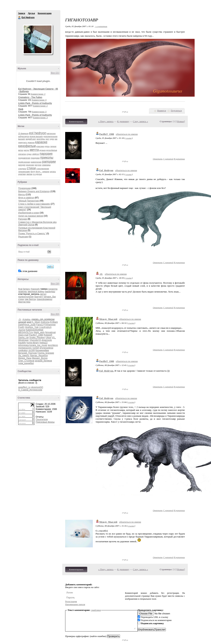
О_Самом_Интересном (30, 390)
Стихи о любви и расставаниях (34, 204)
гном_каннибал (26, 363)
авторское (51, 134)
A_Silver (36, 322)
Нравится (162, 111)
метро (27, 150)
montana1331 (25, 348)
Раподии (23, 219)
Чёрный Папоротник (29, 201)
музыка (43, 150)
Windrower (23, 340)
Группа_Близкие (46, 353)
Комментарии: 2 (38, 94)
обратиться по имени (127, 134)
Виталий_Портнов (28, 353)
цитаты (53, 172)
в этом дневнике (29, 271)
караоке (41, 142)
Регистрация (71, 601)
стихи (31, 168)
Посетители (42, 419)
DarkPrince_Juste (27, 325)
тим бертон (30, 299)
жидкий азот (31, 139)
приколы (47, 158)
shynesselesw (46, 348)
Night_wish (39, 332)
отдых (29, 154)
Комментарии (45, 13)
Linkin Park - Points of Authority (35, 103)
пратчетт (39, 297)
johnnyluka (23, 345)
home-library (33, 343)
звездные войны (36, 292)
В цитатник (179, 159)
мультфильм (52, 150)
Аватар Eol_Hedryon (38, 39)
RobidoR (48, 335)
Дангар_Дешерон (39, 356)
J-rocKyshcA (45, 327)
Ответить (158, 159)
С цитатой (168, 159)
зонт (47, 139)
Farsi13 (40, 325)
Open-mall (23, 335)
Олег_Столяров (26, 361)
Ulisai (48, 338)
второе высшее (36, 136)
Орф (21, 109)
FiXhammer (50, 325)
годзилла (53, 289)
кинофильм (27, 146)
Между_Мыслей (108, 319)
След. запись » (140, 121)
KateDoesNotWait (35, 330)
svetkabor (23, 350)
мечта (34, 150)
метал (21, 150)
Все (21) (55, 73)
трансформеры (44, 299)
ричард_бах (50, 297)
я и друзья (37, 174)
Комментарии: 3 (40, 118)
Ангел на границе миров (31, 216)
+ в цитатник (101, 26)
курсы (47, 146)
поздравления (24, 158)
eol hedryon (38, 133)
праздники (35, 158)
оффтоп (36, 154)
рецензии (30, 165)
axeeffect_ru (24, 387)
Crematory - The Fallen (30, 97)
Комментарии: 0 (39, 100)
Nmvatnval (50, 332)
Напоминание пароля (75, 604)
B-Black (54, 322)
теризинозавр (24, 172)
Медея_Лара (25, 358)
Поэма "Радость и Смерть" (32, 234)
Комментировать (76, 121)
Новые (181, 121)
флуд (33, 172)
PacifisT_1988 (36, 335)
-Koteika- (27, 320)
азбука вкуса (24, 136)
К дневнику (123, 121)
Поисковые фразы (45, 422)
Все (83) (55, 314)
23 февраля (23, 134)
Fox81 (21, 327)
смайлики (96, 610)
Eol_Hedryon (106, 170)
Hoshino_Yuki (32, 327)
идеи (52, 139)
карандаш (50, 292)
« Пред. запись (106, 121)
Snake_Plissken (37, 338)
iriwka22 (43, 343)
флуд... (39, 172)
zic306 (32, 350)
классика (40, 146)
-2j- (20, 320)
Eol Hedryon (20, 18)
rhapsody (35, 289)
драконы (23, 292)
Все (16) (55, 284)
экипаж (29, 174)
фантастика (24, 302)
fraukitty (22, 343)
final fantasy (24, 289)
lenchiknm (53, 345)
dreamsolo (47, 340)
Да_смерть (24, 356)
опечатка (22, 154)
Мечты (22, 195)
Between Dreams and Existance (34, 191)
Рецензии (23, 237)
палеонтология (26, 297)
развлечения (36, 162)
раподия (22, 165)
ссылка (128, 138)
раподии (49, 162)
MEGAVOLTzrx (26, 332)
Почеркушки (24, 188)
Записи (22, 13)
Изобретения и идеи (29, 213)
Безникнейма (42, 350)
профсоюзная (24, 162)
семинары (46, 165)
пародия (46, 154)
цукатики (22, 174)
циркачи (46, 172)
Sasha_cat (23, 338)
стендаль (22, 169)
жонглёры (41, 139)
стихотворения (43, 169)
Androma (45, 322)
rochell (36, 348)
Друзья (31, 13)
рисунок (38, 165)
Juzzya (22, 330)
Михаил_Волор (40, 358)
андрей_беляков (43, 361)
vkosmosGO (37, 387)
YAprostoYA (35, 340)
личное (53, 146)
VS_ (54, 338)
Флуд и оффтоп (26, 198)
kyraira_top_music (38, 345)
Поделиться (176, 111)
